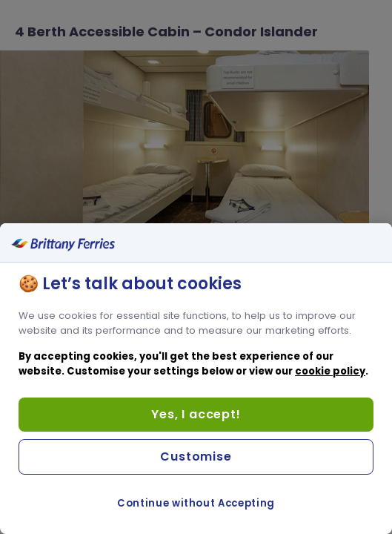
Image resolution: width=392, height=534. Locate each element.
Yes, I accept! (196, 414)
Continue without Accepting (196, 503)
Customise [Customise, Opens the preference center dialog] (196, 456)
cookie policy (330, 371)
